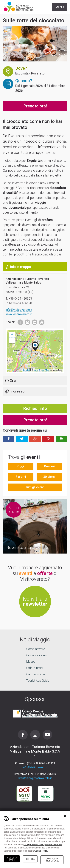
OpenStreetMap (42, 370)
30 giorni (49, 477)
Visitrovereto (19, 7)
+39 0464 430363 (44, 763)
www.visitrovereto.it (19, 314)
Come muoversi (37, 655)
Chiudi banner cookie (65, 816)
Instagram (26, 321)
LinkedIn (33, 321)
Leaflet (26, 370)
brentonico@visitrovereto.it (35, 778)
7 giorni (21, 477)
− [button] (12, 341)
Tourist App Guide (38, 681)
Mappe (31, 662)
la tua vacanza (35, 861)
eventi (26, 573)
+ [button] (12, 335)
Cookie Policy (41, 851)
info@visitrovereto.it (19, 310)
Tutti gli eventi (35, 487)
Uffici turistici (35, 668)
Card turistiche (36, 674)
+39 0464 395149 (45, 774)
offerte (45, 573)
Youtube (40, 321)
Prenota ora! (35, 106)
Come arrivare (36, 649)
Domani (49, 466)
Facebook (18, 321)
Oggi (21, 466)
